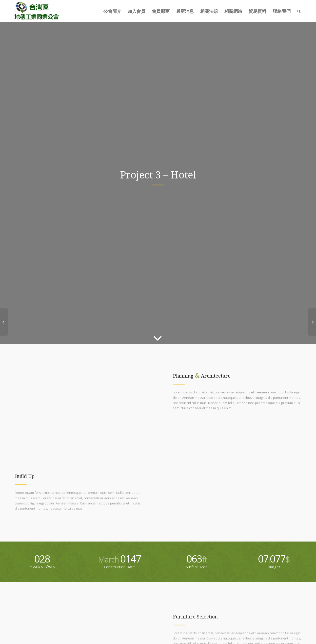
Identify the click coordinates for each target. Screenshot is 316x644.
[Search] (299, 11)
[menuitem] (112, 11)
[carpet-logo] (36, 11)
